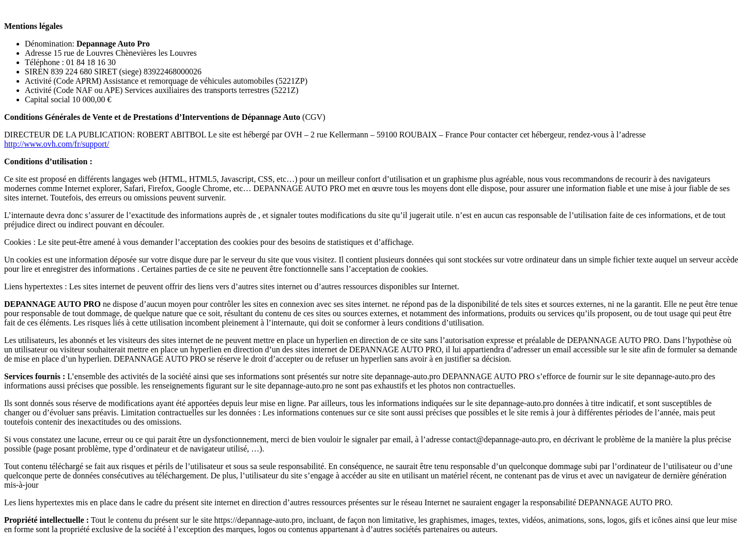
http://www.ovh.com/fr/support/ (57, 144)
